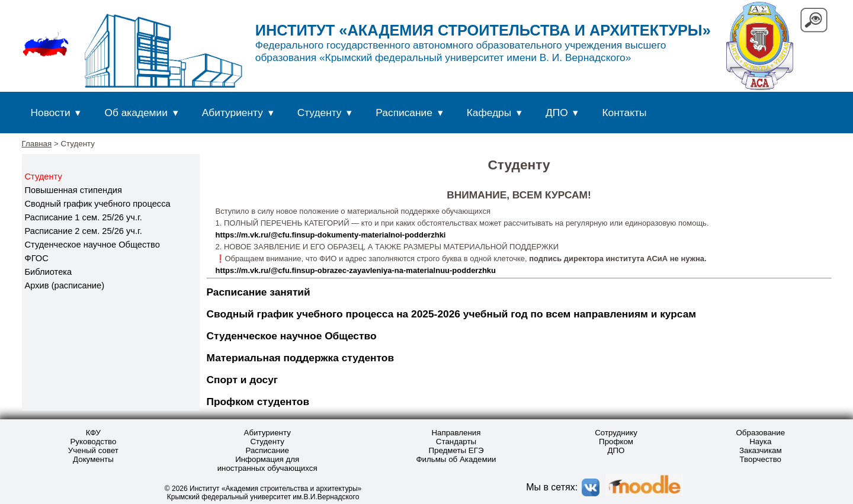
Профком (616, 442)
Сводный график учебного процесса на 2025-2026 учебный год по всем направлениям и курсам (452, 314)
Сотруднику (616, 433)
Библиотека (49, 272)
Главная (37, 144)
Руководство (93, 442)
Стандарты (456, 442)
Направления (456, 433)
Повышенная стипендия (73, 190)
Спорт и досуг (243, 380)
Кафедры (489, 113)
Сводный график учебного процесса (98, 204)
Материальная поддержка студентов (301, 358)
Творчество (761, 459)
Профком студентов (258, 402)
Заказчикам (761, 450)
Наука (760, 442)
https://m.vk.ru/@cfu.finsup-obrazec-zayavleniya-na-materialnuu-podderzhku (356, 270)
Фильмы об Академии (456, 459)
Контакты (625, 113)
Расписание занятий (259, 292)
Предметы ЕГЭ (456, 450)
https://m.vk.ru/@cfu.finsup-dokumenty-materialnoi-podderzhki (331, 235)
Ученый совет (93, 450)
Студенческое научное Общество (92, 245)
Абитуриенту (233, 113)
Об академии (136, 113)
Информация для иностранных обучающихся (267, 464)
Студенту (320, 113)
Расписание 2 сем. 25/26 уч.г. (84, 231)
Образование (760, 433)
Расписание (404, 113)
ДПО (557, 113)
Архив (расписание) (65, 285)
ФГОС (37, 258)
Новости (51, 113)
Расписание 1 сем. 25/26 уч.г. (84, 217)
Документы (93, 459)
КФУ (93, 433)
